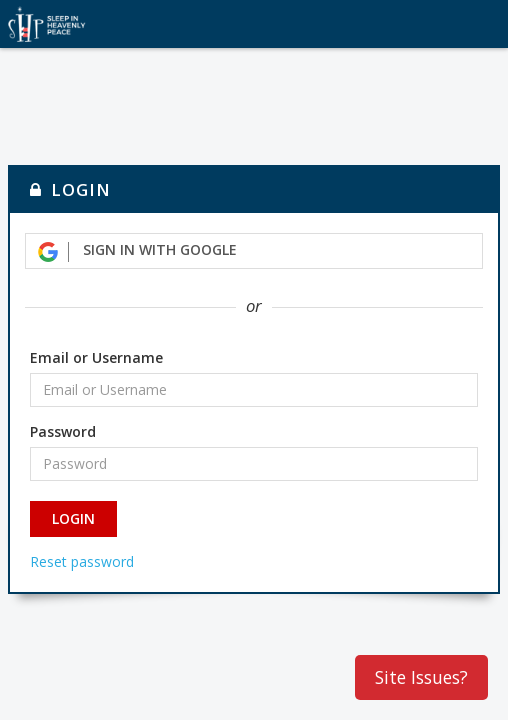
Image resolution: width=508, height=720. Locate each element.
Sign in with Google (137, 250)
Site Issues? (421, 677)
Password (63, 431)
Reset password (82, 561)
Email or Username (96, 357)
